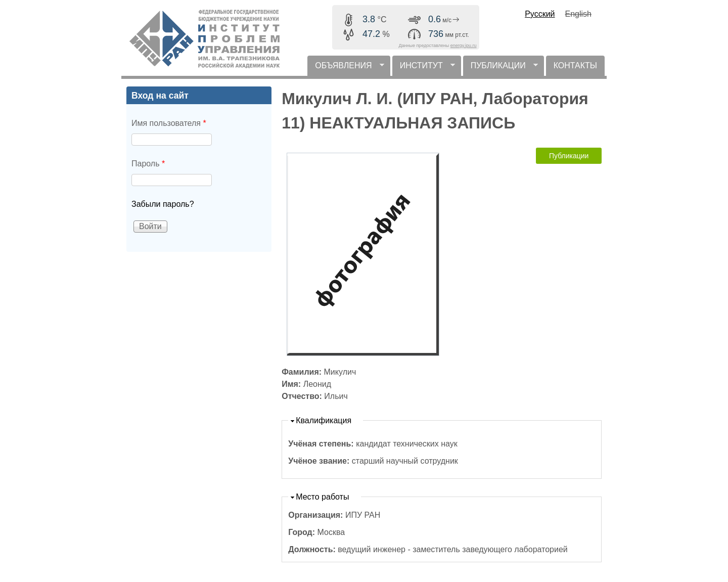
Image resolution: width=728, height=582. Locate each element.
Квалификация (324, 420)
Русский (540, 14)
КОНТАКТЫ (575, 65)
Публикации (569, 156)
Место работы (322, 497)
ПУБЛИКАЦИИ (500, 69)
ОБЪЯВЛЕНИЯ (346, 69)
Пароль (148, 164)
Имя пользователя (169, 123)
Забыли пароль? (163, 204)
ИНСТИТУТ (424, 69)
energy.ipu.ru (464, 46)
